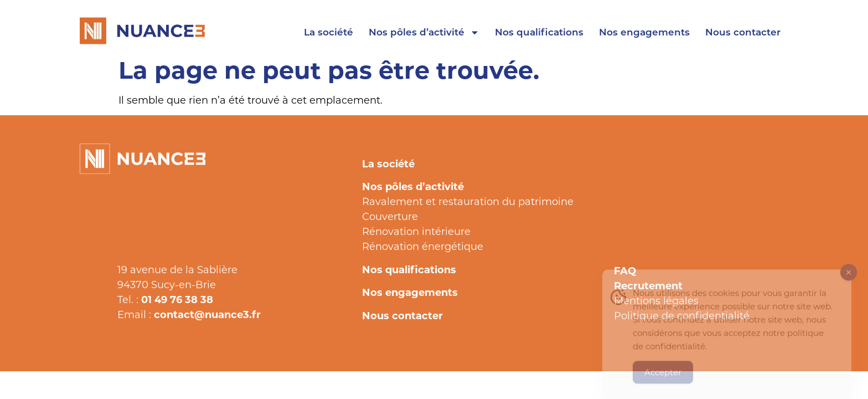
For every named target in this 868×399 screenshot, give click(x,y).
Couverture (390, 216)
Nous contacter (743, 32)
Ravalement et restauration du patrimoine (468, 201)
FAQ (625, 270)
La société (329, 32)
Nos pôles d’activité (424, 32)
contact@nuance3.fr (207, 314)
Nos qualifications (539, 32)
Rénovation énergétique (423, 246)
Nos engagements (644, 32)
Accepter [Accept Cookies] (663, 378)
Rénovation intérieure (416, 231)
